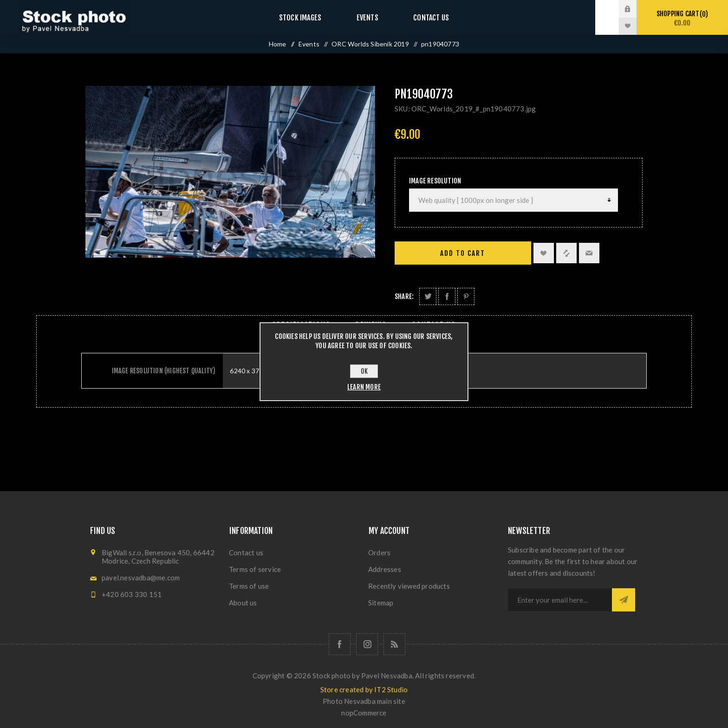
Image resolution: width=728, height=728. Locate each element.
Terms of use (249, 586)
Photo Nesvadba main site (364, 701)
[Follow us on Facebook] (340, 644)
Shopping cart (682, 18)
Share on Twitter (428, 296)
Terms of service (255, 569)
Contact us (422, 17)
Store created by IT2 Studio (364, 689)
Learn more (364, 387)
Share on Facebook (447, 296)
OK (364, 371)
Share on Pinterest (466, 296)
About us (243, 603)
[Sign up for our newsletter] (560, 600)
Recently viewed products (409, 586)
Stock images (309, 17)
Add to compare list (566, 253)
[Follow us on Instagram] (367, 644)
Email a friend (589, 253)
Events (367, 17)
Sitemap (381, 603)
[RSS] (394, 644)
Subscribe (624, 600)
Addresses (385, 569)
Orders (379, 552)
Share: (404, 296)
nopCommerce (364, 713)
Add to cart (463, 253)
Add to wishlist (544, 253)
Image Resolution (435, 181)
